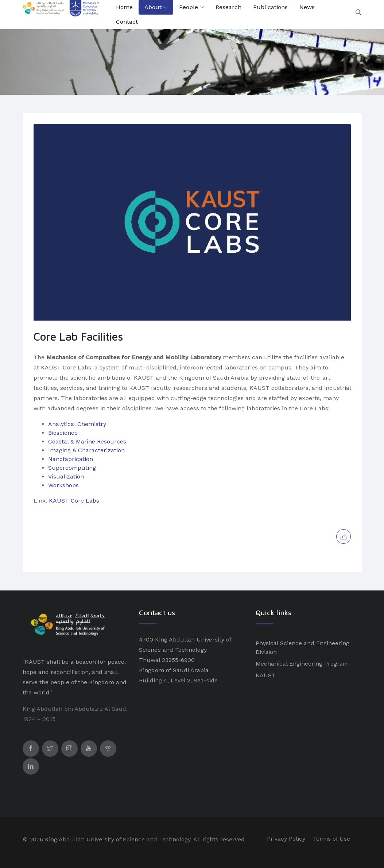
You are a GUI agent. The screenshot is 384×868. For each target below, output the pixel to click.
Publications (270, 7)
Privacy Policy (286, 839)
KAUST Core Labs (74, 501)
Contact (127, 22)
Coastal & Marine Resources (87, 441)
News (307, 7)
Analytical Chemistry (77, 424)
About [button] (153, 7)
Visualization (66, 476)
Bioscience (63, 433)
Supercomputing (72, 468)
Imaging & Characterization (86, 450)
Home (124, 7)
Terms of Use (331, 839)
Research (228, 7)
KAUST (266, 675)
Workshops (63, 485)
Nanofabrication (71, 459)
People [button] (189, 7)
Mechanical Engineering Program (302, 664)
